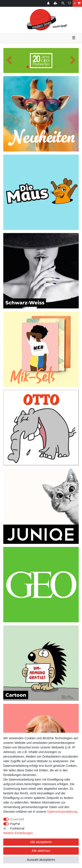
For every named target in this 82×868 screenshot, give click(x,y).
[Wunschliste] (70, 3)
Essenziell (17, 819)
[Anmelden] (49, 3)
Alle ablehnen (41, 851)
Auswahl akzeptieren (41, 860)
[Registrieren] (56, 3)
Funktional (17, 828)
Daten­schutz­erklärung (62, 812)
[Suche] (63, 3)
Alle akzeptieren (41, 842)
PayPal (15, 824)
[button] (9, 60)
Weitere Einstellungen (18, 833)
